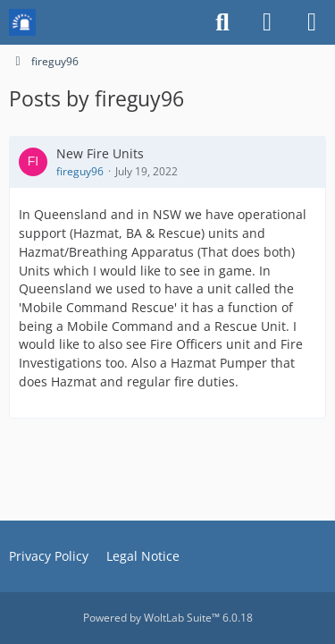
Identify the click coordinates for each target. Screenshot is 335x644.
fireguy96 (80, 171)
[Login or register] (267, 22)
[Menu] (312, 22)
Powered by (168, 618)
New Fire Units (100, 153)
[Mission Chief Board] (22, 22)
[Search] (222, 22)
